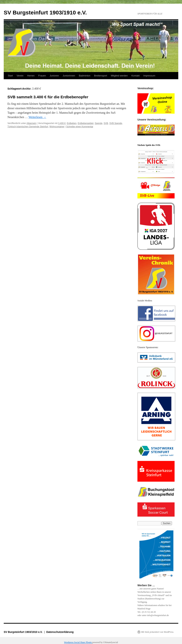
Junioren (54, 76)
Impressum (149, 76)
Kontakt (136, 76)
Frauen (42, 76)
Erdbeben (72, 123)
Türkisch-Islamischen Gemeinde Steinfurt (28, 127)
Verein (20, 76)
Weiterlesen (37, 117)
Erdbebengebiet (86, 123)
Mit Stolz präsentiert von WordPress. (157, 632)
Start (10, 76)
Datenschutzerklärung (60, 632)
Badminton (84, 76)
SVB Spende (116, 123)
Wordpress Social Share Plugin (78, 642)
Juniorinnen (69, 76)
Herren (31, 76)
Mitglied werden (119, 76)
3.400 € (62, 123)
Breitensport (101, 76)
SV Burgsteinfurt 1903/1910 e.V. (45, 12)
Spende (99, 123)
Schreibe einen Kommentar (80, 127)
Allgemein (31, 123)
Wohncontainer (57, 127)
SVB (106, 123)
